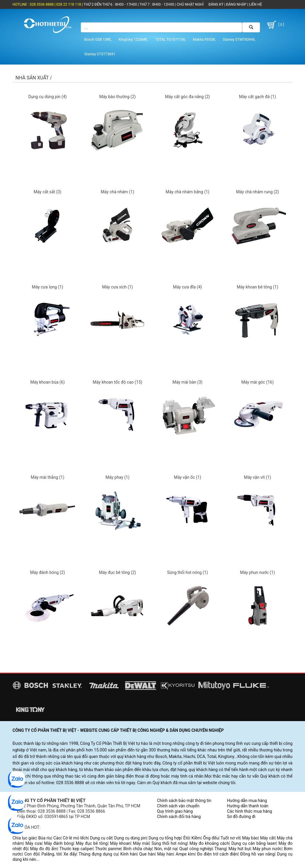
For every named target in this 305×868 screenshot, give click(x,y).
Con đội (32, 854)
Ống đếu (211, 838)
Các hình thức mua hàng (249, 811)
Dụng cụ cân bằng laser (254, 843)
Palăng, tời (51, 854)
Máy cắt (267, 838)
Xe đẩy (70, 854)
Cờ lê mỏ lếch (76, 838)
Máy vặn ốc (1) (188, 477)
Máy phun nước (267, 849)
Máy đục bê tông (92, 843)
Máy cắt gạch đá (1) (258, 97)
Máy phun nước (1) (257, 572)
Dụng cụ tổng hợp (165, 838)
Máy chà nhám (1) (117, 192)
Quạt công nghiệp (196, 849)
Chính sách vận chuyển (178, 806)
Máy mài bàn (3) (187, 382)
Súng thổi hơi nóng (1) (187, 572)
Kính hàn (129, 854)
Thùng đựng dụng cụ (98, 854)
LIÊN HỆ (255, 4)
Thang (220, 849)
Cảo (57, 838)
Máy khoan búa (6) (48, 382)
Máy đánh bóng (59, 843)
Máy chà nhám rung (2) (258, 192)
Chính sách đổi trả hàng (179, 817)
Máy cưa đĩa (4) (187, 287)
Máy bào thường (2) (117, 97)
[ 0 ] (275, 25)
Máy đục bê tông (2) (118, 572)
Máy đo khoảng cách (209, 843)
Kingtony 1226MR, (133, 40)
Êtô (186, 838)
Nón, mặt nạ (166, 849)
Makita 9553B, (204, 40)
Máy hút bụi (239, 849)
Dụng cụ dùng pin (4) (48, 97)
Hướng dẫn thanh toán (248, 806)
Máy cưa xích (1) (118, 287)
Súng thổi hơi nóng (169, 843)
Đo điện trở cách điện (218, 854)
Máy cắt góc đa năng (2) (187, 97)
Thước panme (108, 849)
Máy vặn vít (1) (257, 477)
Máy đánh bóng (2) (48, 572)
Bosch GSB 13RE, (98, 40)
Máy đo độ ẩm (44, 849)
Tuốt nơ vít (230, 838)
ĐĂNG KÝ (216, 4)
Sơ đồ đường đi (241, 817)
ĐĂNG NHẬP (236, 4)
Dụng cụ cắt (101, 838)
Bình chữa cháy (138, 849)
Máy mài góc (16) (257, 382)
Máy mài (141, 843)
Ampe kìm (185, 854)
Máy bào (250, 838)
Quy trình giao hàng (175, 811)
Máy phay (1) (118, 477)
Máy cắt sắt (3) (48, 192)
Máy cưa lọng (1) (48, 287)
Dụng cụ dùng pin (130, 838)
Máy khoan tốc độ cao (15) (117, 382)
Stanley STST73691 (100, 54)
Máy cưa (34, 843)
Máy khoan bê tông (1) (257, 287)
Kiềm (196, 838)
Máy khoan (120, 843)
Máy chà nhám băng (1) (187, 192)
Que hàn (147, 854)
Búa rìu (45, 838)
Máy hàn (165, 854)
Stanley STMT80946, (239, 40)
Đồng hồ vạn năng (257, 854)
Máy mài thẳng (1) (48, 477)
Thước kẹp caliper (76, 849)
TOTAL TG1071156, (170, 40)
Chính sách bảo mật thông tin (184, 800)
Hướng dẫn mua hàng (247, 800)
